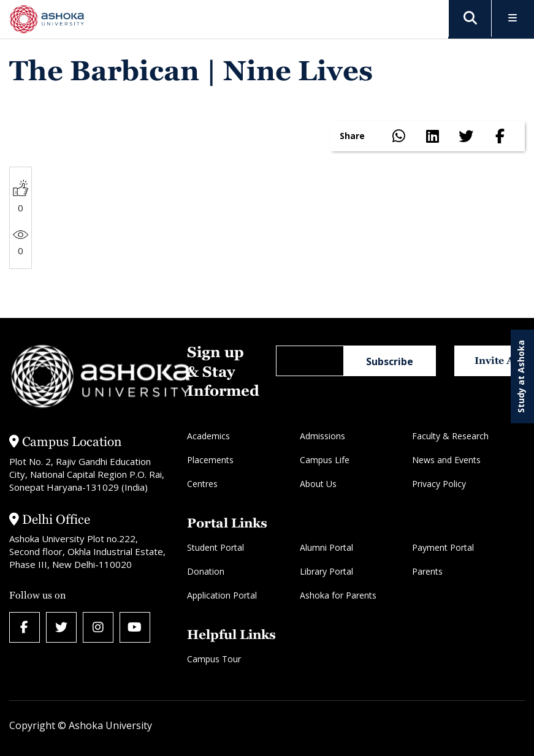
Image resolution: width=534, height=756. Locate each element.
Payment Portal (443, 547)
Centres (202, 484)
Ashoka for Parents (338, 595)
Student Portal (216, 547)
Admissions (322, 436)
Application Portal (222, 595)
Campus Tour (214, 659)
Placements (210, 460)
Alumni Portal (326, 547)
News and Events (446, 460)
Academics (208, 436)
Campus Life (325, 460)
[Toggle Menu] (513, 19)
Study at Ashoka (521, 376)
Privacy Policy (439, 484)
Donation (206, 571)
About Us (318, 484)
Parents (427, 571)
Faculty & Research (450, 436)
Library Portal (326, 571)
